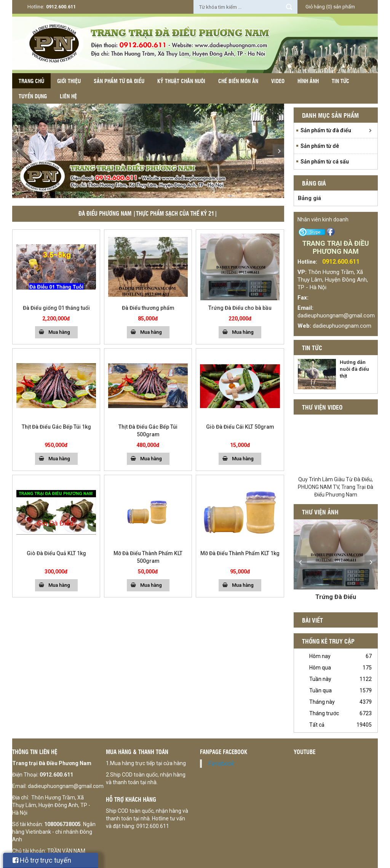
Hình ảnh (308, 81)
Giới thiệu (69, 81)
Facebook (221, 763)
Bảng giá (309, 198)
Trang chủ (31, 81)
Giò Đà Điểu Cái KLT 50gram (240, 427)
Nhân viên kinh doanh (323, 219)
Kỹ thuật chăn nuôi (181, 81)
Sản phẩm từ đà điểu (119, 81)
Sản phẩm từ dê (320, 146)
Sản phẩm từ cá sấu (325, 162)
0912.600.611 (61, 7)
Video (278, 81)
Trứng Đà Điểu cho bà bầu (240, 308)
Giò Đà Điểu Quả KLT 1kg (56, 553)
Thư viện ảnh (320, 512)
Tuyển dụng (33, 96)
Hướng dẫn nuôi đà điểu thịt (354, 369)
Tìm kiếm (289, 7)
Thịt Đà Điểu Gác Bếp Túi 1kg (56, 427)
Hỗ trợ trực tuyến (42, 860)
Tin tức (340, 81)
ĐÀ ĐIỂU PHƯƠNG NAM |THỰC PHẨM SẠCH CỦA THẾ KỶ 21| (148, 213)
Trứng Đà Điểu (336, 597)
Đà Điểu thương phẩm (148, 308)
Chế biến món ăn (238, 81)
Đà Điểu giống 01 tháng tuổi (56, 308)
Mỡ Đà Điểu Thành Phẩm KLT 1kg (240, 553)
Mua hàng (59, 332)
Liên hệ (68, 96)
